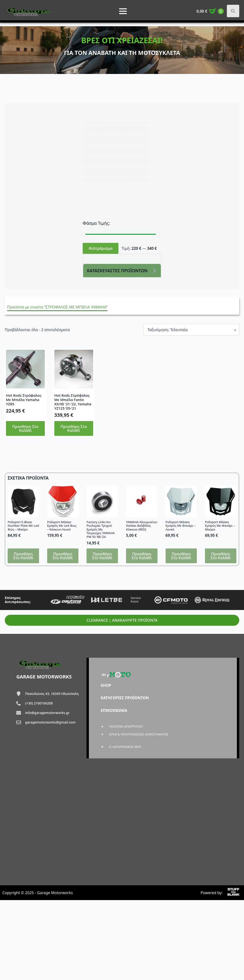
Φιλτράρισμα (101, 248)
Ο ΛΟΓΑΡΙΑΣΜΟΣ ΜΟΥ (125, 747)
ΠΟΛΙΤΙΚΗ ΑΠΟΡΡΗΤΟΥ (126, 726)
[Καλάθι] (210, 11)
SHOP (106, 685)
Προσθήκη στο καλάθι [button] (25, 428)
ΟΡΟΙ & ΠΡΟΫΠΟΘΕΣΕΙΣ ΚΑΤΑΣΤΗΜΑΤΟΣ (139, 734)
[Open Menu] (123, 11)
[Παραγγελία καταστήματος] (191, 330)
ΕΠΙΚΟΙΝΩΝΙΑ (114, 710)
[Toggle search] (233, 11)
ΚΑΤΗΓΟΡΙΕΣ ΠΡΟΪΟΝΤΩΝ (125, 698)
